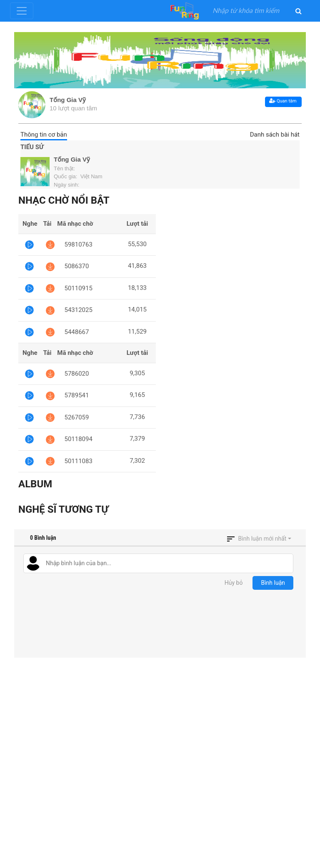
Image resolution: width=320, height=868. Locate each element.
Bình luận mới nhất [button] (262, 539)
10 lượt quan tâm (73, 108)
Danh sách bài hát (275, 135)
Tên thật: (65, 168)
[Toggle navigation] (22, 11)
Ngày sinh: (67, 185)
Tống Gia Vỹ (68, 100)
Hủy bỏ (234, 583)
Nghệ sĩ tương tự (63, 509)
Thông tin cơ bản (44, 135)
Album (35, 484)
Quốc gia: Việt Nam (78, 176)
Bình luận (273, 583)
